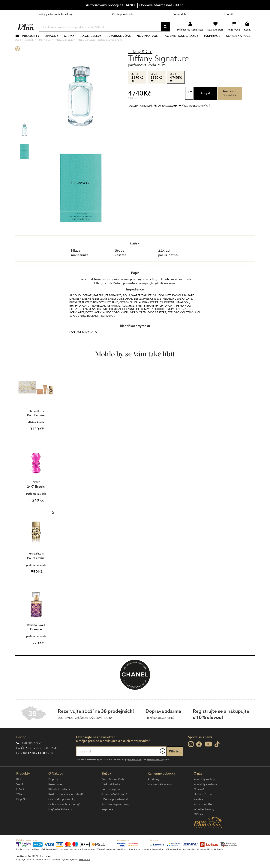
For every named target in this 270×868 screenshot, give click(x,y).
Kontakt (229, 14)
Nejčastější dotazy (60, 822)
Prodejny (154, 792)
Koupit (205, 106)
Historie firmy (203, 807)
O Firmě (199, 802)
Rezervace (55, 797)
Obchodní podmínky (62, 812)
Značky (54, 42)
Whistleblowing (204, 822)
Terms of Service (155, 772)
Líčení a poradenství (122, 14)
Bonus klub (179, 14)
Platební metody (59, 802)
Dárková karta (111, 797)
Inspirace (214, 42)
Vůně (20, 797)
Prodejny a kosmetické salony (55, 14)
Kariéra (198, 812)
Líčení (20, 802)
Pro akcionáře (203, 817)
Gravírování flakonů (114, 807)
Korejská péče (240, 42)
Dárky (71, 42)
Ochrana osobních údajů (64, 817)
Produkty (33, 42)
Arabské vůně (121, 42)
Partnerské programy (115, 817)
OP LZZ (199, 827)
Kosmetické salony (184, 42)
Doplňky (22, 812)
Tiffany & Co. (140, 64)
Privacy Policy (135, 772)
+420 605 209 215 (32, 756)
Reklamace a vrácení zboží (66, 807)
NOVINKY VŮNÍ (150, 42)
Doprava (54, 792)
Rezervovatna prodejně (230, 106)
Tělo (19, 807)
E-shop (21, 750)
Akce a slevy (93, 42)
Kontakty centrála (205, 797)
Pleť (19, 792)
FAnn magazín (111, 802)
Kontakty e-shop (204, 792)
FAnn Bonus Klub (113, 792)
